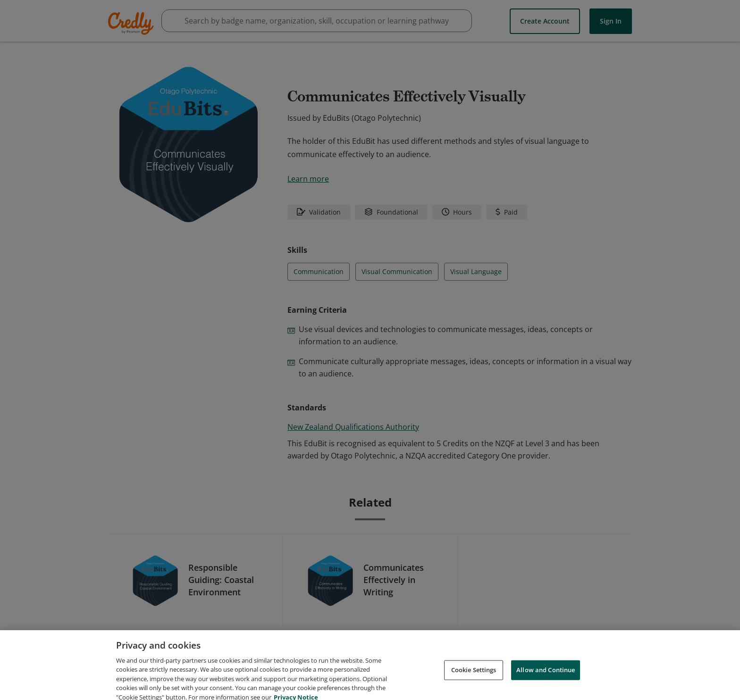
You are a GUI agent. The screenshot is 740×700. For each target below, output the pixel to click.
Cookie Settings (474, 679)
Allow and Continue (546, 679)
